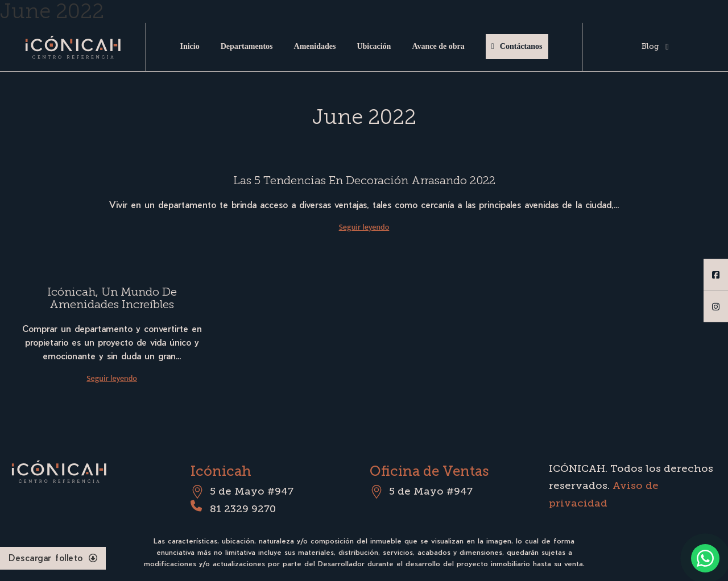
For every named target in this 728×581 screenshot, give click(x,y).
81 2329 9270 (243, 509)
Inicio (189, 46)
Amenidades (315, 46)
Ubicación (374, 46)
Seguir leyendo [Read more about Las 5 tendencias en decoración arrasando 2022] (364, 227)
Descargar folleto (53, 558)
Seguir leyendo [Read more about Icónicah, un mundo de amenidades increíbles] (112, 378)
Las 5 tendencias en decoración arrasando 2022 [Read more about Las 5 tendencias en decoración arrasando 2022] (364, 180)
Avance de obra (438, 46)
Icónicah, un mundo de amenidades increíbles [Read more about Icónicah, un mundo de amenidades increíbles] (112, 298)
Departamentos (247, 46)
